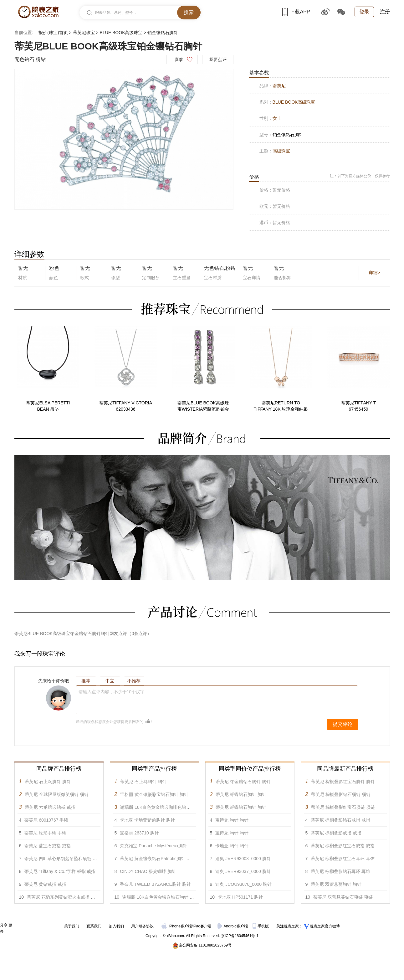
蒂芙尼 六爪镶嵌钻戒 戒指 (50, 807)
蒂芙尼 (279, 86)
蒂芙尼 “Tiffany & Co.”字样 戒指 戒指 (60, 871)
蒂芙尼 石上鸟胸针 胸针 (48, 782)
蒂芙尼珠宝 (84, 33)
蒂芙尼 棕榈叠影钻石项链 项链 (341, 794)
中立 (110, 681)
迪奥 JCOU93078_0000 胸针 (243, 884)
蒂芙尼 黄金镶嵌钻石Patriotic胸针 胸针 (157, 859)
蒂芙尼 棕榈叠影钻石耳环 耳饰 (340, 871)
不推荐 (134, 681)
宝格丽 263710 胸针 (139, 833)
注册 (385, 12)
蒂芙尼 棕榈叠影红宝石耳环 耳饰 (343, 859)
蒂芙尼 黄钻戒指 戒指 (45, 884)
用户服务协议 (142, 926)
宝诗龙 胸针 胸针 (232, 820)
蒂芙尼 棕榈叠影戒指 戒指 (336, 833)
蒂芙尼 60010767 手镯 (46, 820)
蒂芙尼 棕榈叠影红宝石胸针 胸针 (343, 782)
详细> (374, 273)
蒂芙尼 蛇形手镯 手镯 (45, 833)
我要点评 (218, 59)
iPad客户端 (202, 926)
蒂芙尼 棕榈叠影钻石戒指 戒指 (340, 820)
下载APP (296, 12)
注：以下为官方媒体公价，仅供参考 (360, 176)
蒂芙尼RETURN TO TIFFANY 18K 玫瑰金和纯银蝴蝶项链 (281, 406)
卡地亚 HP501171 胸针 (240, 897)
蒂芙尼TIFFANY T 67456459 (359, 406)
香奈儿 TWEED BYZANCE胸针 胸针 (155, 884)
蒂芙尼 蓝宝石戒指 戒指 (48, 846)
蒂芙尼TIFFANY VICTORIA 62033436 (126, 406)
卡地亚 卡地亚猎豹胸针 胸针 (147, 820)
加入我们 (116, 926)
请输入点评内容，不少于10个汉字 (112, 692)
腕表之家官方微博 (325, 926)
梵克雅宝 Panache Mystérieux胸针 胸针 (159, 846)
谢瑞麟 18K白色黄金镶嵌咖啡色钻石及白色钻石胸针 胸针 (176, 807)
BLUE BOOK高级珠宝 (121, 33)
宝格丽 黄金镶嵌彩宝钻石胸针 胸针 (154, 794)
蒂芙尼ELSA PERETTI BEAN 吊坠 (48, 406)
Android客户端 (233, 926)
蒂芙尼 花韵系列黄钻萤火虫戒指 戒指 (63, 897)
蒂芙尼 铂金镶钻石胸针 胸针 (243, 782)
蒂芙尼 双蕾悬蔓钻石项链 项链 (343, 897)
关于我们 (72, 926)
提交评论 (343, 724)
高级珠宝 (281, 151)
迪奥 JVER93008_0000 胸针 (243, 859)
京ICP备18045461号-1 (240, 936)
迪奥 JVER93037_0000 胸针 (243, 871)
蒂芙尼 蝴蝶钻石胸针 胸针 (241, 794)
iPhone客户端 (176, 926)
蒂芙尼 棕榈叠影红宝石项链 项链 (343, 807)
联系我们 (94, 926)
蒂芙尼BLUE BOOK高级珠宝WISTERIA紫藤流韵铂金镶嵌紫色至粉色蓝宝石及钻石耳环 (203, 406)
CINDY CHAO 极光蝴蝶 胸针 (148, 871)
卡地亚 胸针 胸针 (232, 846)
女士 (277, 118)
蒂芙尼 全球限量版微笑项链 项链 (57, 794)
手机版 (261, 926)
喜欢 (179, 59)
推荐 (86, 681)
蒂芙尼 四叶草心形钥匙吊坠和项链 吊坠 (63, 859)
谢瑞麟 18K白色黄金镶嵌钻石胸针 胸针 (160, 897)
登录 (364, 12)
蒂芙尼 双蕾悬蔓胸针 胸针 (336, 884)
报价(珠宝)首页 (53, 33)
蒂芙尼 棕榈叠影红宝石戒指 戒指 (343, 846)
